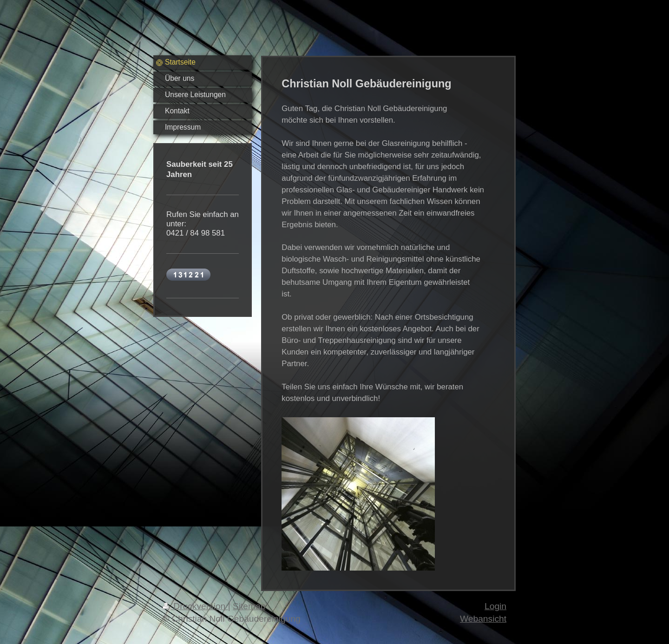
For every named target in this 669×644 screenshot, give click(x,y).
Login (495, 606)
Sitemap (249, 606)
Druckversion (195, 606)
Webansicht (483, 619)
